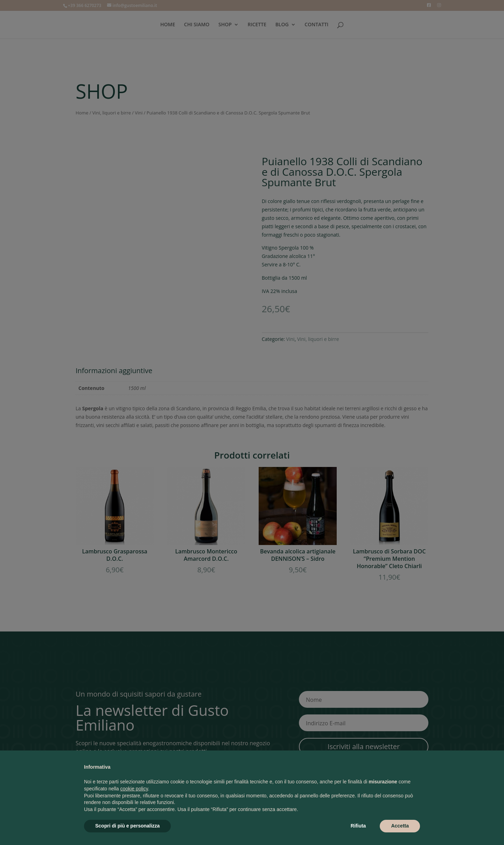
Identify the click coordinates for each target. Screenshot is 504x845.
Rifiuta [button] (358, 826)
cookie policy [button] (134, 789)
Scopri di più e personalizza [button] (127, 826)
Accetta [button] (400, 826)
